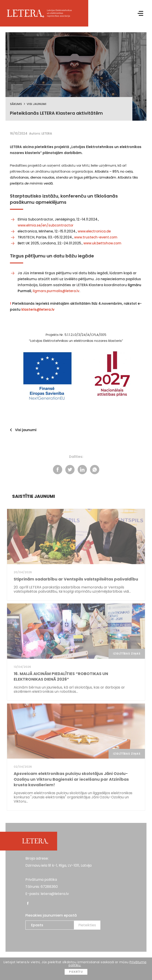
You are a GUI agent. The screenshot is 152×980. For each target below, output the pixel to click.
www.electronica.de (94, 231)
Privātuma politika (41, 880)
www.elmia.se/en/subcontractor (46, 225)
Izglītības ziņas (127, 654)
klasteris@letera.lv (38, 309)
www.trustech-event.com (96, 237)
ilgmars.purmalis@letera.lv (56, 291)
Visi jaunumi (37, 104)
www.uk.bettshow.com (102, 243)
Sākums (16, 104)
